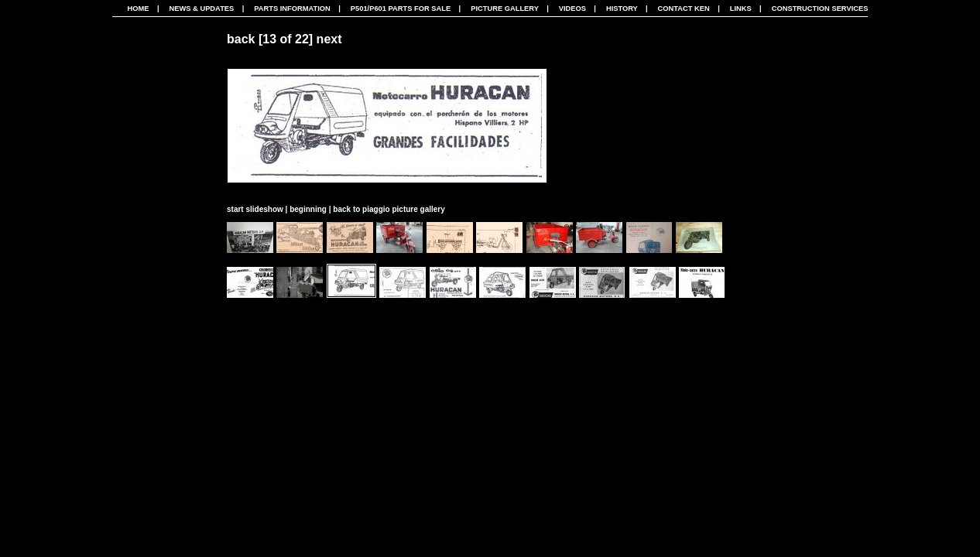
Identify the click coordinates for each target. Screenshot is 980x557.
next (329, 39)
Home (139, 9)
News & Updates (201, 9)
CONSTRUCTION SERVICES (820, 9)
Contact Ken (684, 9)
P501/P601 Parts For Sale (401, 9)
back (241, 39)
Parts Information (292, 9)
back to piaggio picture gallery (389, 209)
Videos (572, 9)
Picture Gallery (505, 9)
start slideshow (255, 209)
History (622, 9)
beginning (308, 209)
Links (741, 9)
